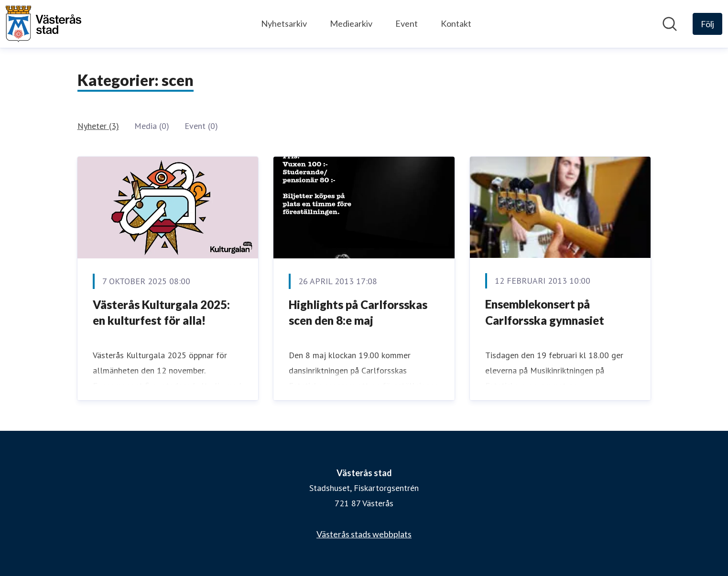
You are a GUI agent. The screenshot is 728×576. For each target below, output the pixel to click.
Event (407, 23)
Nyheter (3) (98, 126)
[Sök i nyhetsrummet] (670, 24)
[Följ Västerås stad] (707, 24)
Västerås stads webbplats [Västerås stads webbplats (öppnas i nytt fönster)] (364, 534)
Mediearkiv (351, 23)
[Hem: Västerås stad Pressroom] (43, 24)
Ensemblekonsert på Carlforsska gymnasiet (545, 312)
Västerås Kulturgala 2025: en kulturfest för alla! (161, 313)
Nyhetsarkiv (284, 23)
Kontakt (456, 23)
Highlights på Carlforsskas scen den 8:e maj (358, 313)
